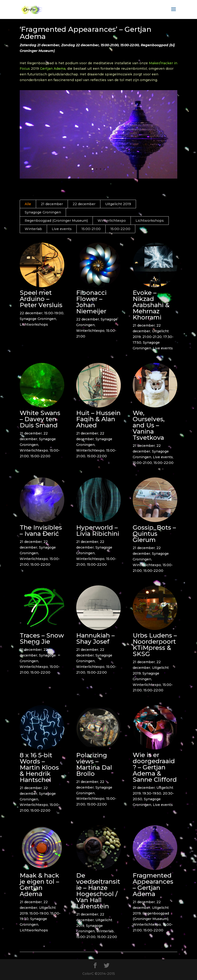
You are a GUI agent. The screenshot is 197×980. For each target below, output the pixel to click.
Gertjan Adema (53, 69)
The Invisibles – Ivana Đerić (41, 531)
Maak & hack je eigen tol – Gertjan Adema (39, 885)
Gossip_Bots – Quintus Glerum (154, 534)
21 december (52, 204)
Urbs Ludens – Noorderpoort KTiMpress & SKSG (155, 645)
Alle (28, 204)
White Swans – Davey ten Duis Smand (40, 419)
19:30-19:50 (152, 793)
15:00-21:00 (91, 229)
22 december (84, 204)
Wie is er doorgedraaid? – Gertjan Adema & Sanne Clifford (155, 767)
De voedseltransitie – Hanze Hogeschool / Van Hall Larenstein (98, 891)
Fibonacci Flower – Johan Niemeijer (91, 302)
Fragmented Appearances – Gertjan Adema (153, 885)
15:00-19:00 (54, 313)
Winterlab (33, 229)
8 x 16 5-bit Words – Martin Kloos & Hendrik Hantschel (39, 767)
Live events (62, 229)
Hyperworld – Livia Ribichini (97, 531)
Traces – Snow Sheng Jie (42, 638)
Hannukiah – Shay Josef (95, 638)
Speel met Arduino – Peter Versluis (41, 299)
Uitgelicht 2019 (118, 204)
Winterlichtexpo (112, 221)
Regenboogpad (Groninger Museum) (56, 221)
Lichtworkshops (150, 221)
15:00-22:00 (120, 229)
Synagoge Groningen (43, 212)
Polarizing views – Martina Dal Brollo (94, 764)
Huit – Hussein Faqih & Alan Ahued (98, 419)
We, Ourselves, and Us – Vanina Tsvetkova (148, 425)
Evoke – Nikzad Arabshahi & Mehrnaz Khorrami (151, 305)
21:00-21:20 (152, 337)
